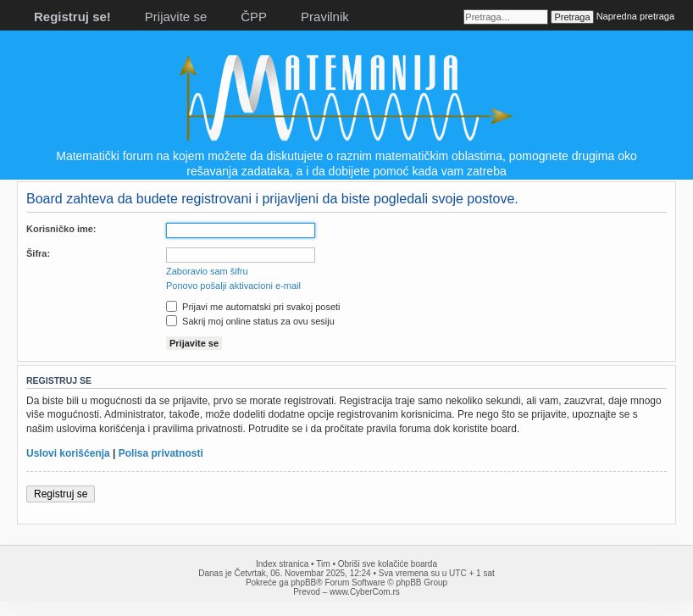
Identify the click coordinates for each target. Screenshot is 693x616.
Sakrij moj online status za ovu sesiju (250, 321)
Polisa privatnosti (161, 453)
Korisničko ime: (61, 229)
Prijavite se (176, 17)
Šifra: (38, 253)
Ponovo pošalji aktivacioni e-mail (233, 286)
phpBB (303, 583)
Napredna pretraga (635, 16)
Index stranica (282, 564)
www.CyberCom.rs (365, 592)
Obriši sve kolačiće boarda (388, 564)
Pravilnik (325, 17)
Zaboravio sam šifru (207, 271)
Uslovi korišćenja (68, 453)
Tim (323, 564)
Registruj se (61, 494)
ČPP (254, 17)
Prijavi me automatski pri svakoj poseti (253, 307)
